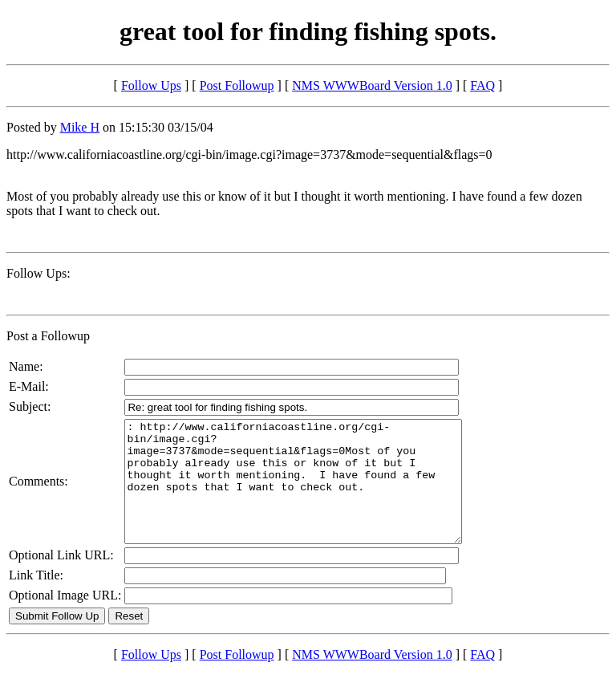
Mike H (80, 127)
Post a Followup (48, 336)
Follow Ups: (38, 273)
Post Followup (237, 85)
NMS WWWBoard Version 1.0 (372, 85)
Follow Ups (151, 85)
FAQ (482, 85)
